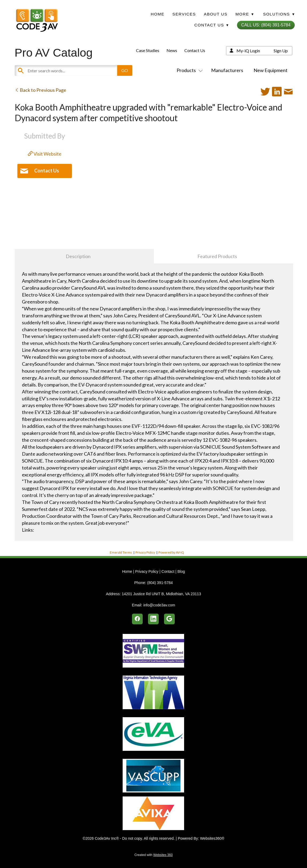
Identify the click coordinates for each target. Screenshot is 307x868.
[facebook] (137, 619)
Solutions (279, 14)
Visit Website (45, 154)
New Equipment (271, 70)
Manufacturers (227, 70)
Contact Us (195, 50)
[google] (169, 619)
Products (189, 70)
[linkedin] (153, 619)
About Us (216, 14)
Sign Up (281, 51)
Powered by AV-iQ (171, 552)
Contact (168, 571)
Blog (181, 571)
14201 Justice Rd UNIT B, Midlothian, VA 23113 (162, 594)
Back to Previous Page (40, 90)
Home (158, 14)
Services (184, 14)
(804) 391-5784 (160, 583)
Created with (153, 855)
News (172, 50)
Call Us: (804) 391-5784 (266, 25)
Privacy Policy (145, 552)
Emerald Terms (121, 552)
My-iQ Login (248, 51)
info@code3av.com (159, 605)
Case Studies (148, 50)
